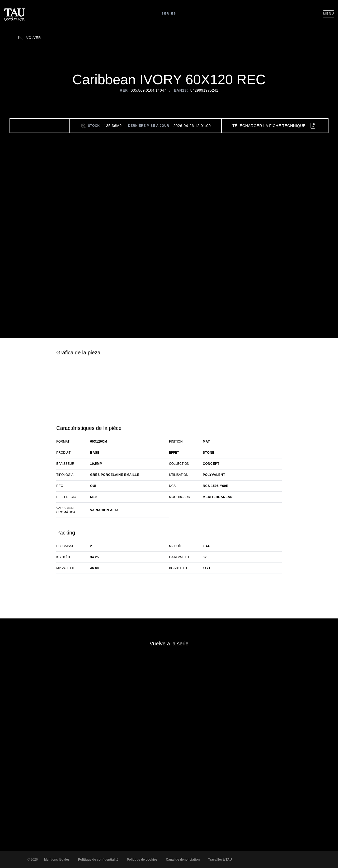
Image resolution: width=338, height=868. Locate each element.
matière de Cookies (164, 858)
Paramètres (300, 851)
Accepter (235, 851)
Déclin (267, 851)
